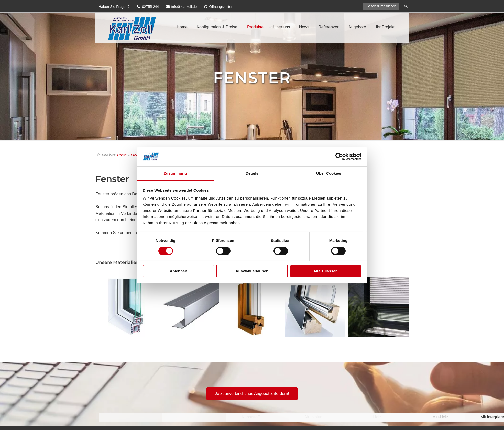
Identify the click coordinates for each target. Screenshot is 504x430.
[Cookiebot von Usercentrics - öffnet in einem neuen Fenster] (339, 157)
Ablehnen (178, 271)
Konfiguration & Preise (217, 27)
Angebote (357, 27)
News (304, 27)
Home (182, 27)
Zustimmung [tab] (175, 173)
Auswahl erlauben (252, 271)
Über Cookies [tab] (329, 173)
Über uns (282, 27)
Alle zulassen (326, 271)
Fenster (252, 78)
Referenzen (329, 27)
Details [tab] (252, 173)
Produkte (255, 27)
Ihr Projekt (385, 27)
